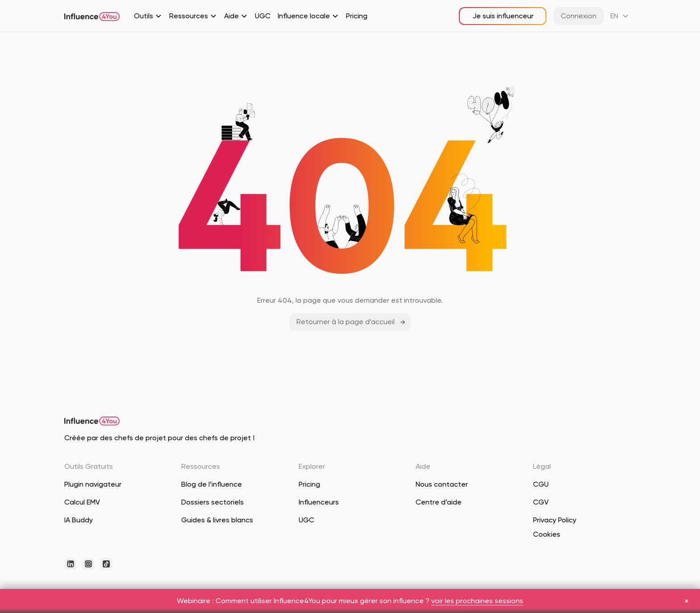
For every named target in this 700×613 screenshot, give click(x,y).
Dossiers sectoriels (212, 502)
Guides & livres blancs (217, 520)
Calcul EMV (82, 502)
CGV (541, 502)
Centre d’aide (439, 502)
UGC (263, 16)
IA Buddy (79, 520)
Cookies (547, 534)
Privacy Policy (555, 520)
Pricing (357, 16)
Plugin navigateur (93, 484)
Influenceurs (319, 502)
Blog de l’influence (212, 484)
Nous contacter (442, 484)
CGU (541, 484)
